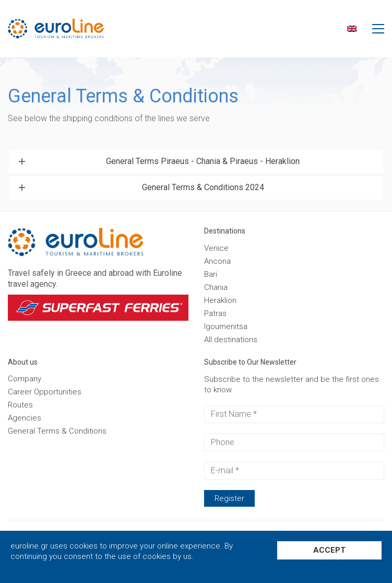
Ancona (217, 261)
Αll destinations (231, 340)
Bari (211, 274)
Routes (20, 405)
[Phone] (294, 442)
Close (74, 572)
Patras (215, 313)
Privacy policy (34, 572)
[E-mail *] (294, 471)
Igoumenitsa (226, 327)
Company (25, 379)
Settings (330, 569)
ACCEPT (329, 550)
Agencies (25, 418)
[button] (378, 29)
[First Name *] (294, 414)
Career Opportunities (45, 392)
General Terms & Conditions (57, 431)
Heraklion (220, 300)
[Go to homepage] (72, 28)
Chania (216, 287)
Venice (216, 248)
